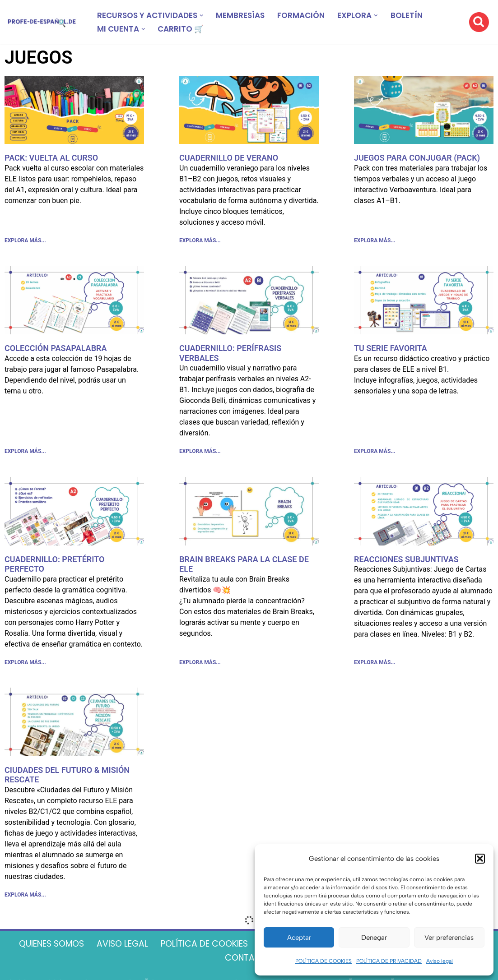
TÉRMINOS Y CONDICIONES (217, 964)
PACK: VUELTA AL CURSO (51, 158)
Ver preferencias (449, 938)
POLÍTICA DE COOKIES (323, 961)
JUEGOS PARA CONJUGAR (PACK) (417, 158)
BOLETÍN (422, 16)
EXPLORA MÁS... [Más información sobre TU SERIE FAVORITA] (375, 453)
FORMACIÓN (312, 16)
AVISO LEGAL (176, 949)
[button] (480, 859)
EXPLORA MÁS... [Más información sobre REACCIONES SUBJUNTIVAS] (375, 665)
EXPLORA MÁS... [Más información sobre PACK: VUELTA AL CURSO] (25, 241)
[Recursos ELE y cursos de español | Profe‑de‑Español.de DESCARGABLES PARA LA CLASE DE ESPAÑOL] (42, 22)
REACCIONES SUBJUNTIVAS (406, 561)
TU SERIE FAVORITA (391, 349)
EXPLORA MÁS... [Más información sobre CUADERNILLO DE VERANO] (200, 241)
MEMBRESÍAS (248, 16)
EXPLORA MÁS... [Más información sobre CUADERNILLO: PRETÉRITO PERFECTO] (25, 665)
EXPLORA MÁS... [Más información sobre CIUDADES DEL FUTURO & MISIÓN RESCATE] (25, 899)
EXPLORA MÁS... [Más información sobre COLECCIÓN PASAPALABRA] (25, 453)
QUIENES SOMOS (99, 949)
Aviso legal (440, 961)
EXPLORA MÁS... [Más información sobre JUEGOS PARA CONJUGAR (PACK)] (375, 241)
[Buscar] (479, 22)
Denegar (374, 938)
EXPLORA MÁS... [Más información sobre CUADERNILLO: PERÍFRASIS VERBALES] (200, 453)
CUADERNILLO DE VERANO (229, 158)
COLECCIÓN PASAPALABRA (56, 349)
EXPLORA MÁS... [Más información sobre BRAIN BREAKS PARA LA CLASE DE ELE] (200, 665)
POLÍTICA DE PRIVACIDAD (389, 961)
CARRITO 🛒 (184, 29)
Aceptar (299, 938)
